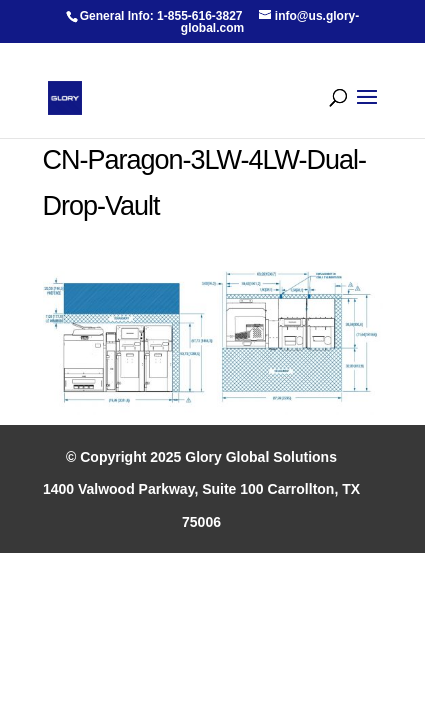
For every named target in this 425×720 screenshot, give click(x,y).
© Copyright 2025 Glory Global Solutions (201, 457)
